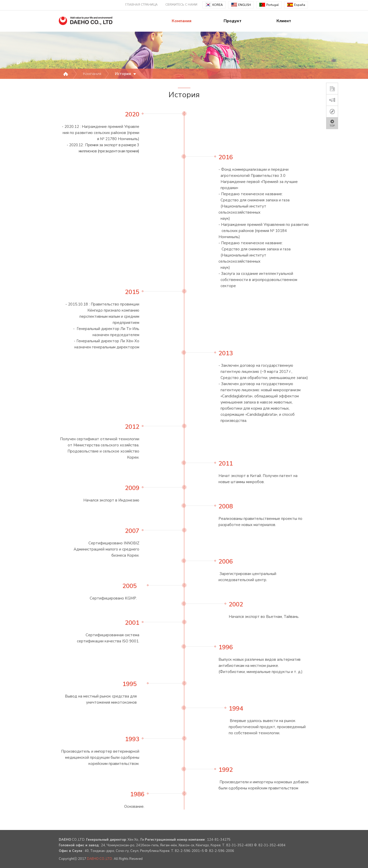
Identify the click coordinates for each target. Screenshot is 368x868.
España (296, 5)
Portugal (269, 5)
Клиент (284, 21)
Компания (182, 21)
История (126, 74)
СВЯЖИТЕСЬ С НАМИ (181, 5)
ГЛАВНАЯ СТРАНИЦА (141, 5)
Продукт (233, 21)
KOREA (214, 5)
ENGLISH (241, 5)
